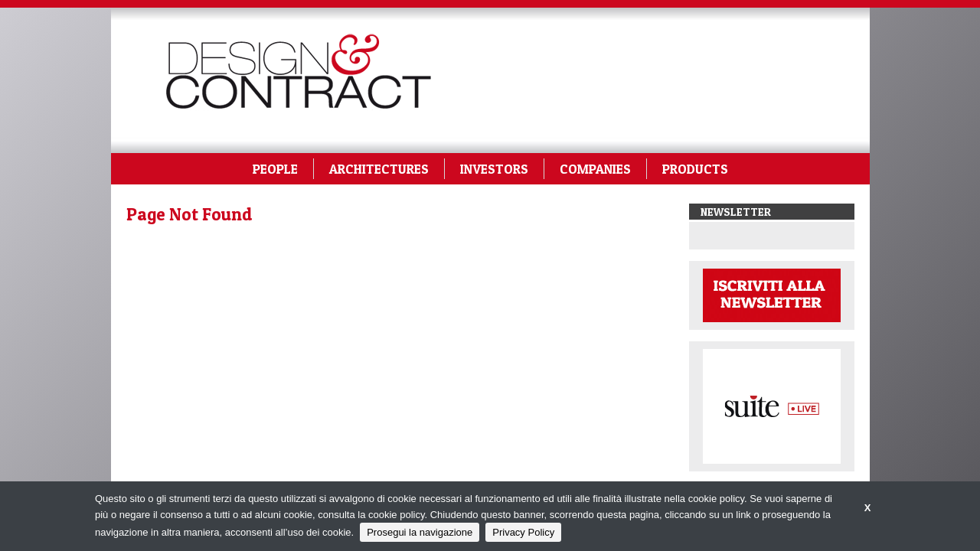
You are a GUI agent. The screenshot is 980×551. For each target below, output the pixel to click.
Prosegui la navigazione (420, 532)
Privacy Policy (523, 532)
